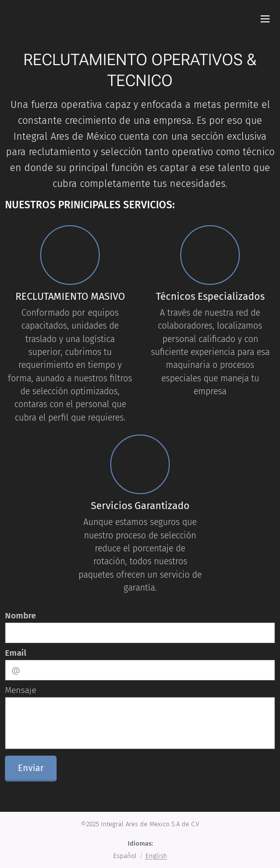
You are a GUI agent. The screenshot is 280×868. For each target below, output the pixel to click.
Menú (265, 19)
